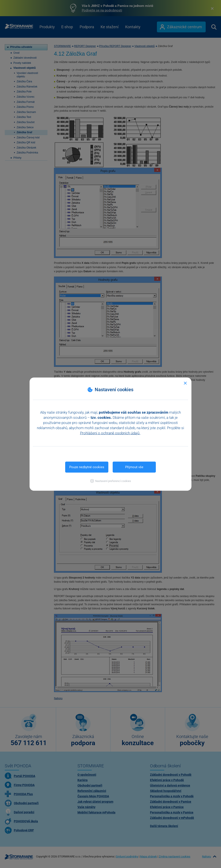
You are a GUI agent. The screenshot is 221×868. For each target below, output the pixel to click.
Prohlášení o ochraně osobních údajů (110, 433)
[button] (111, 481)
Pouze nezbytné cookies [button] (87, 467)
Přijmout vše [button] (134, 467)
